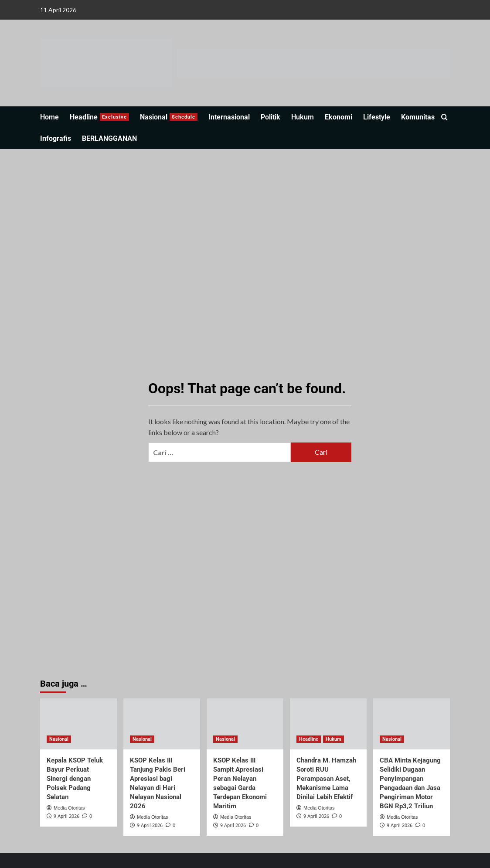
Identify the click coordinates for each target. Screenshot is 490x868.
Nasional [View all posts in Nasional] (59, 739)
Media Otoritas (69, 808)
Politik (271, 117)
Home (49, 117)
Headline (99, 117)
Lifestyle (377, 117)
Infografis (56, 138)
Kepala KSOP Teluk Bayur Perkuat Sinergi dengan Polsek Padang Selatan (75, 779)
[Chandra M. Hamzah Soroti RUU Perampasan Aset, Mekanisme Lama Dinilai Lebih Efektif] (328, 724)
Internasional (229, 117)
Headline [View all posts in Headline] (309, 739)
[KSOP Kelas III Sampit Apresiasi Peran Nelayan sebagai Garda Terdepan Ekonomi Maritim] (245, 724)
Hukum (303, 117)
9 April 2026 (66, 816)
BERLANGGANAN (109, 138)
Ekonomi (339, 117)
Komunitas (418, 117)
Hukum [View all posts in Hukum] (333, 739)
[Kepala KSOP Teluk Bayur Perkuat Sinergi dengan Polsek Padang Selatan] (78, 724)
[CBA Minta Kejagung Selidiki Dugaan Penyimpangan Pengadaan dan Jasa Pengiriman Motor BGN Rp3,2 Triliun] (412, 724)
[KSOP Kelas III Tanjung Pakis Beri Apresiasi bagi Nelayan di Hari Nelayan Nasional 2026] (162, 724)
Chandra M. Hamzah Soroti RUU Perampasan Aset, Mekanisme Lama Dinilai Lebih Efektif (326, 779)
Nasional (169, 117)
